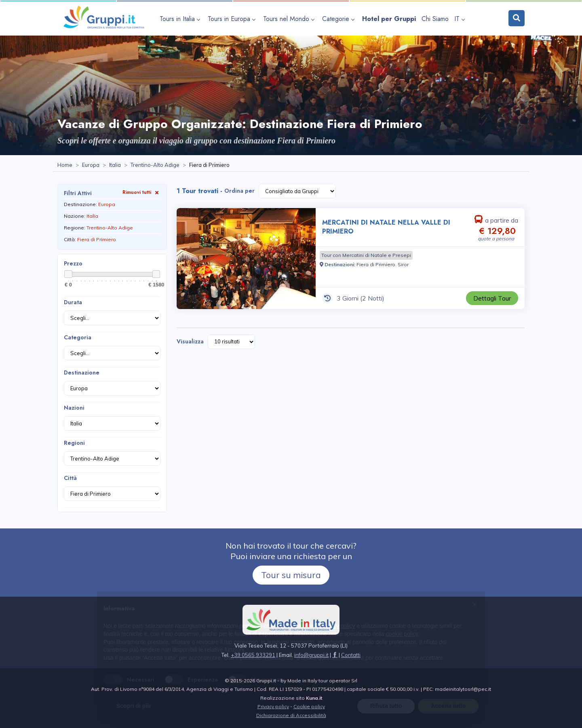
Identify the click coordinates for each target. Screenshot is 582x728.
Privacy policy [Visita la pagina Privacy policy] (273, 706)
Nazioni (74, 408)
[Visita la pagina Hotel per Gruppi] (389, 19)
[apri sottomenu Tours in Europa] (233, 19)
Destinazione (82, 372)
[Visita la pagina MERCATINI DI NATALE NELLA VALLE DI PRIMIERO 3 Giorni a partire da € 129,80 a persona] (246, 259)
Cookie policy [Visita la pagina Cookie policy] (309, 706)
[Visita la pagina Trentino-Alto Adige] (155, 165)
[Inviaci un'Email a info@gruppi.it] (311, 655)
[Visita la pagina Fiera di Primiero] (376, 264)
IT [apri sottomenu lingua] (459, 19)
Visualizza (190, 341)
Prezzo (73, 263)
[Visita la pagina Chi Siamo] (435, 19)
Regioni (74, 443)
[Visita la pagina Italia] (115, 165)
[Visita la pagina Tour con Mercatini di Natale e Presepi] (366, 255)
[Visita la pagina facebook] (335, 655)
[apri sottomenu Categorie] (339, 19)
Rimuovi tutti (141, 192)
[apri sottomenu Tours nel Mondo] (290, 19)
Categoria (78, 337)
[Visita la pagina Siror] (403, 264)
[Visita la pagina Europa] (91, 165)
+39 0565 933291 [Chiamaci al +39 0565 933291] (253, 655)
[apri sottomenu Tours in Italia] (181, 19)
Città (70, 478)
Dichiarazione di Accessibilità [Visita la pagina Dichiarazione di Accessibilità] (291, 715)
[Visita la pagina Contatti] (351, 655)
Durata (73, 302)
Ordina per (239, 191)
